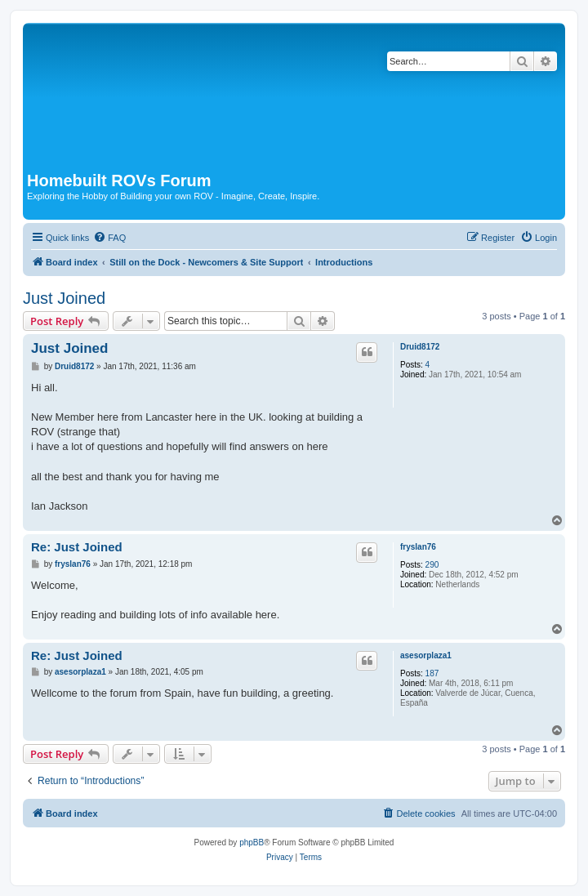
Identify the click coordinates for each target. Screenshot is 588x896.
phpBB (252, 843)
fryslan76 (418, 547)
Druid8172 (420, 347)
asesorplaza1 (426, 655)
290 (432, 565)
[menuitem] (109, 238)
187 (432, 673)
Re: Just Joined (77, 547)
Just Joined (64, 298)
